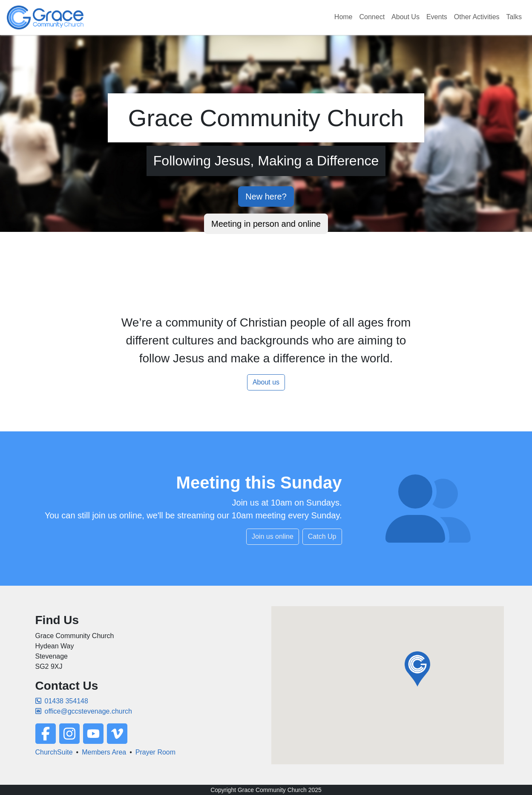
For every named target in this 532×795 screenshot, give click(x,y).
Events (437, 17)
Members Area (104, 752)
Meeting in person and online (266, 224)
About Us (405, 17)
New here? (266, 197)
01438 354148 (62, 701)
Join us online (273, 536)
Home (344, 17)
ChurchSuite (54, 752)
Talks (514, 17)
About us (266, 382)
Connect (372, 17)
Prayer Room (155, 752)
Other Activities (477, 17)
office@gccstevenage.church (84, 711)
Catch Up (322, 536)
